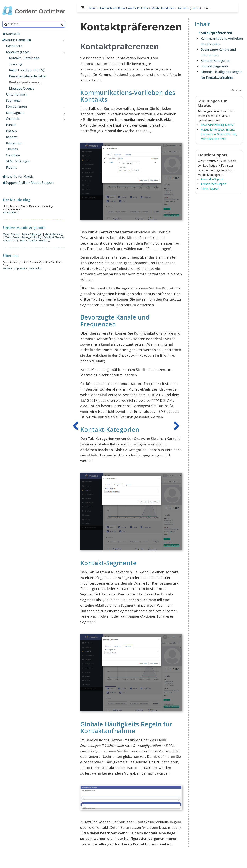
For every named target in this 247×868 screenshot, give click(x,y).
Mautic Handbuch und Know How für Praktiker (120, 8)
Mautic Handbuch (164, 8)
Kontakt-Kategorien (215, 61)
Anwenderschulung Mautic (217, 125)
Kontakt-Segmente (215, 66)
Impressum (21, 268)
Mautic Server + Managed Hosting (22, 237)
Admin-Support (210, 188)
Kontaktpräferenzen (215, 33)
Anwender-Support (212, 179)
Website (8, 268)
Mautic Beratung (54, 234)
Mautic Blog (11, 213)
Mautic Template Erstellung (34, 240)
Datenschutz (37, 268)
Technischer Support (214, 184)
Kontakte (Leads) (190, 8)
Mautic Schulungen (33, 234)
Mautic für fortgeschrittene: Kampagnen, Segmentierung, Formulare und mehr (219, 134)
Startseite (12, 34)
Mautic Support (12, 234)
